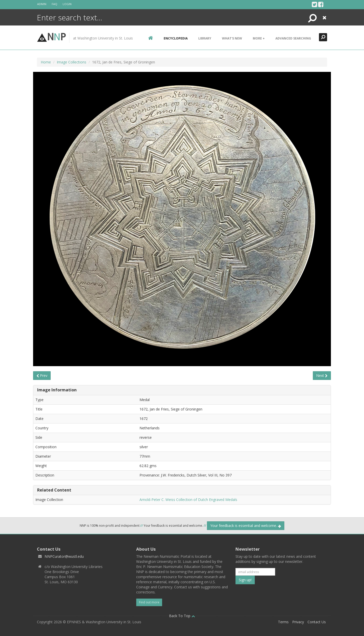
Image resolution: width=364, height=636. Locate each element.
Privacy (298, 622)
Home (46, 62)
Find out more (149, 602)
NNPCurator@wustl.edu (64, 556)
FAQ (54, 4)
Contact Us (317, 622)
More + (259, 38)
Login (67, 4)
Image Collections (72, 62)
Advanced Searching (293, 38)
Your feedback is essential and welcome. (246, 526)
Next (322, 375)
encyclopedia (176, 38)
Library (205, 38)
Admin (42, 4)
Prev (42, 375)
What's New (232, 38)
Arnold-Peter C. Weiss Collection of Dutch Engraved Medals (188, 500)
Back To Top (182, 616)
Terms (283, 622)
